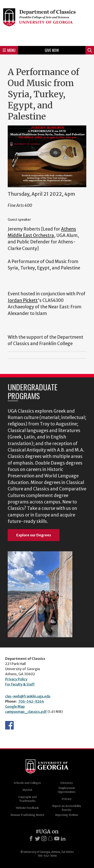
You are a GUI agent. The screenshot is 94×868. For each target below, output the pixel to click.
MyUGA (27, 790)
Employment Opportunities (67, 790)
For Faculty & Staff (20, 684)
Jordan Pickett (23, 300)
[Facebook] (31, 839)
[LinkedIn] (63, 839)
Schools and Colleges (27, 783)
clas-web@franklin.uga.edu (28, 696)
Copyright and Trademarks (27, 799)
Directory (67, 783)
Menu (9, 50)
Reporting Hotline (67, 815)
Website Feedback (27, 808)
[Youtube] (57, 839)
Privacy (67, 799)
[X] (37, 839)
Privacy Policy (16, 679)
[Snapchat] (50, 839)
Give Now (52, 50)
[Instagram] (44, 839)
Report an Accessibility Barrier (67, 808)
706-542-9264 (31, 701)
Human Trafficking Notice (27, 815)
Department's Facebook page (9, 725)
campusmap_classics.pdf (26, 712)
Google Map (15, 706)
